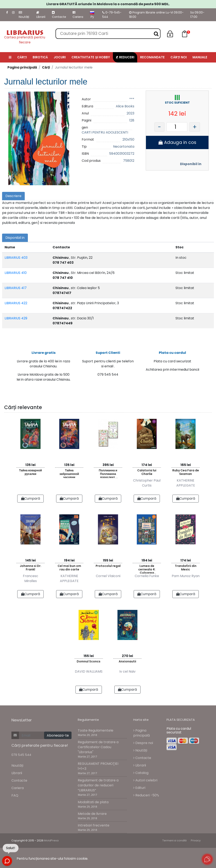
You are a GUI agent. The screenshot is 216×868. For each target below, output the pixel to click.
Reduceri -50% (146, 795)
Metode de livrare (92, 814)
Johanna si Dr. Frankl (31, 568)
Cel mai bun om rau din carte (69, 568)
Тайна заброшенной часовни (69, 473)
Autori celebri (145, 780)
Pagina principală (22, 67)
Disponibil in (191, 164)
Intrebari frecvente (94, 826)
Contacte (59, 15)
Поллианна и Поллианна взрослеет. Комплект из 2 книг (108, 473)
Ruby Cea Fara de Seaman (186, 472)
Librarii (41, 15)
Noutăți (24, 15)
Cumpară (31, 499)
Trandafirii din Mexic (186, 568)
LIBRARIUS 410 (16, 273)
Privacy (196, 841)
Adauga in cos (177, 142)
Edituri (139, 788)
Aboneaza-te (58, 736)
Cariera (78, 15)
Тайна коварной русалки (31, 472)
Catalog (141, 773)
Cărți (46, 67)
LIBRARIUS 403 (16, 258)
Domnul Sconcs (89, 662)
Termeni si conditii (175, 841)
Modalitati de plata (93, 802)
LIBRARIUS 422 (16, 303)
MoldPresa (51, 841)
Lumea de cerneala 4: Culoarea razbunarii (147, 569)
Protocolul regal (108, 566)
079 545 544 (21, 755)
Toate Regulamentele (96, 731)
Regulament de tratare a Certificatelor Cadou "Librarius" (98, 747)
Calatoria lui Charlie (147, 472)
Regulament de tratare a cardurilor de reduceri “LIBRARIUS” (98, 785)
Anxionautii (127, 662)
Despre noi (143, 743)
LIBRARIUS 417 (16, 288)
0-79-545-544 (112, 15)
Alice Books (125, 106)
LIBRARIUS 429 (16, 318)
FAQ (15, 796)
